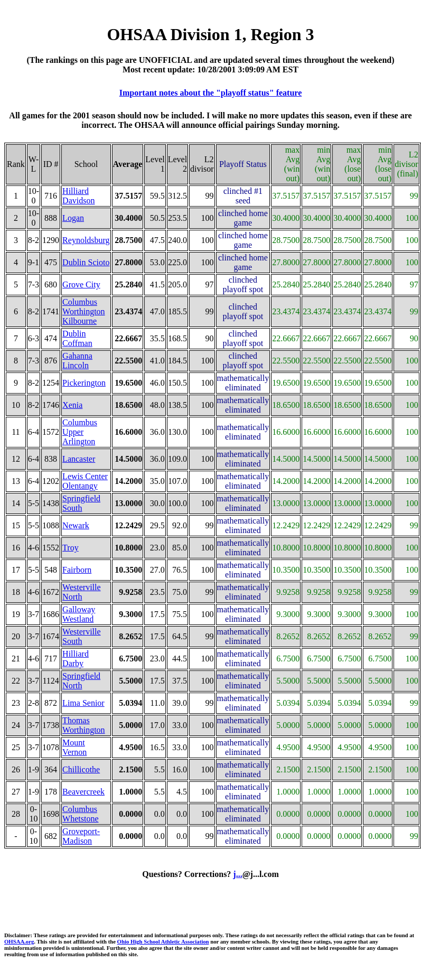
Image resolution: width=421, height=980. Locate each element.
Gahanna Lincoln (77, 361)
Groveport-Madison (81, 836)
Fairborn (77, 570)
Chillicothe (81, 769)
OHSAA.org (19, 941)
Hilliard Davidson (78, 196)
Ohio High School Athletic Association (163, 941)
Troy (71, 548)
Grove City (81, 284)
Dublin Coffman (77, 338)
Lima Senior (83, 703)
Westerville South (81, 636)
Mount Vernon (74, 747)
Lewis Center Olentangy (85, 481)
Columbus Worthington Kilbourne (83, 311)
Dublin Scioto (86, 262)
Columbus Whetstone (80, 814)
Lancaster (79, 459)
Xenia (72, 405)
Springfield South (81, 503)
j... (237, 874)
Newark (76, 525)
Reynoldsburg (86, 240)
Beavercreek (83, 792)
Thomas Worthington (83, 725)
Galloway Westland (79, 614)
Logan (73, 218)
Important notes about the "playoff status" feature (210, 93)
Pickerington (84, 383)
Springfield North (81, 681)
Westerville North (81, 592)
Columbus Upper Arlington (80, 432)
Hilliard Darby (76, 659)
